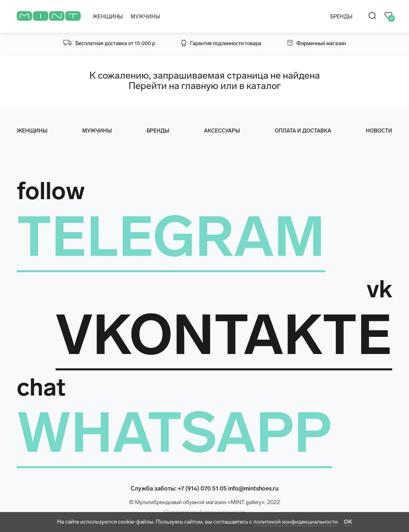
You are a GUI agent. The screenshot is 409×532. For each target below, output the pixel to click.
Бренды (158, 131)
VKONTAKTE (224, 335)
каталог (264, 86)
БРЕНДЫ (341, 17)
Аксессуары (222, 131)
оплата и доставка (303, 131)
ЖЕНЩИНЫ (108, 17)
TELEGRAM (171, 237)
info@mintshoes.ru (253, 488)
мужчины (97, 131)
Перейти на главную (174, 86)
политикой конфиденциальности (295, 522)
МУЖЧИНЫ (145, 17)
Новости (379, 131)
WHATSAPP (174, 433)
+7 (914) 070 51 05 (202, 488)
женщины (32, 131)
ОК (348, 522)
